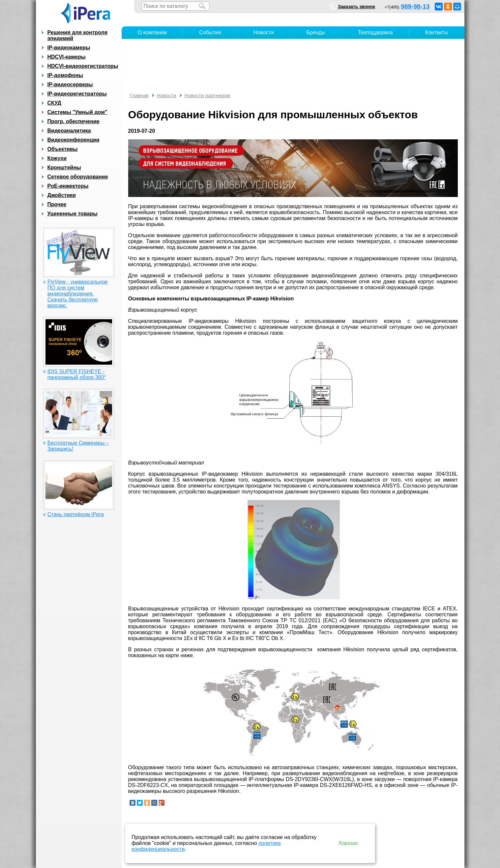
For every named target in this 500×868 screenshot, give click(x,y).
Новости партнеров (207, 95)
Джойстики (62, 195)
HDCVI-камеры (67, 57)
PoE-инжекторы (68, 186)
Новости (264, 32)
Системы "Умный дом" (77, 112)
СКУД (54, 103)
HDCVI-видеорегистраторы (83, 66)
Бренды (316, 32)
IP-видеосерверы (70, 84)
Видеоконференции (74, 140)
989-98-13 (415, 6)
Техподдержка (375, 32)
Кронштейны (64, 168)
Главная (139, 95)
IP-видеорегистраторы (77, 94)
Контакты (437, 32)
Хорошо (348, 843)
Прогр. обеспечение (74, 121)
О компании (152, 32)
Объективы (63, 149)
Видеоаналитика (69, 131)
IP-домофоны (65, 75)
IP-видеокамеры (69, 48)
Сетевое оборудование (78, 177)
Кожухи (57, 158)
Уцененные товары (73, 214)
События (210, 32)
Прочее (57, 204)
